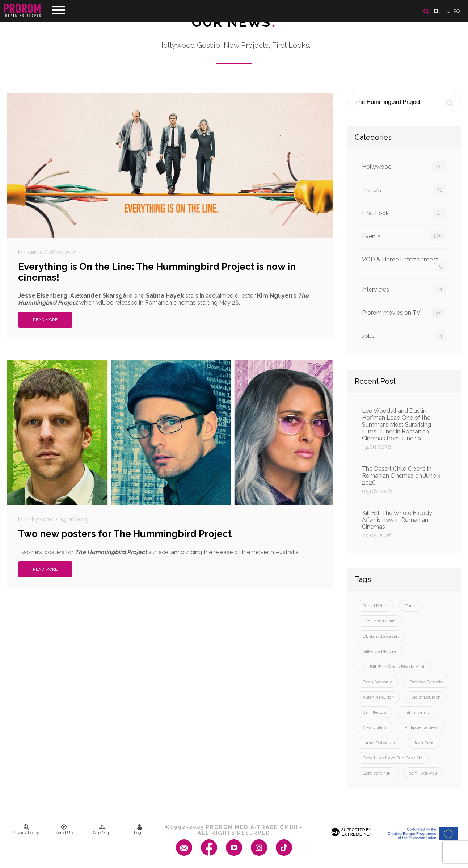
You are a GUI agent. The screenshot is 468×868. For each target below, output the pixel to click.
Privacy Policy (26, 830)
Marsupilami (375, 727)
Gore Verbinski (377, 773)
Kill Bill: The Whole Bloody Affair (394, 667)
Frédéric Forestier (427, 682)
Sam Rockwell (423, 773)
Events (404, 236)
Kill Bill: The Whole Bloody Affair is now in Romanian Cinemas (404, 524)
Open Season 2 (377, 682)
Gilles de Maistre (379, 651)
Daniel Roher (375, 606)
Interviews (404, 289)
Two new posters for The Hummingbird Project (125, 534)
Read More (45, 320)
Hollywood (404, 166)
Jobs (404, 336)
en (437, 11)
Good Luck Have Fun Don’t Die (393, 758)
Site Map (102, 830)
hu (447, 11)
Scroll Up (64, 830)
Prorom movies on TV (404, 312)
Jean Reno (424, 743)
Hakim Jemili (417, 712)
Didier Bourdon (426, 697)
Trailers (404, 190)
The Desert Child (379, 621)
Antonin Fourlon (378, 697)
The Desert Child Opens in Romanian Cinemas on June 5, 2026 (404, 480)
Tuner (411, 606)
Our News (234, 22)
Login (139, 830)
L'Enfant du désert (381, 636)
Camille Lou (374, 712)
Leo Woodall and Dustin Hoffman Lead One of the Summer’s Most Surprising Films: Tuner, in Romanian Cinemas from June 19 (404, 429)
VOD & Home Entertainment (404, 264)
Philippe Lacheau (422, 727)
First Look (404, 213)
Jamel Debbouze (380, 743)
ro (457, 11)
